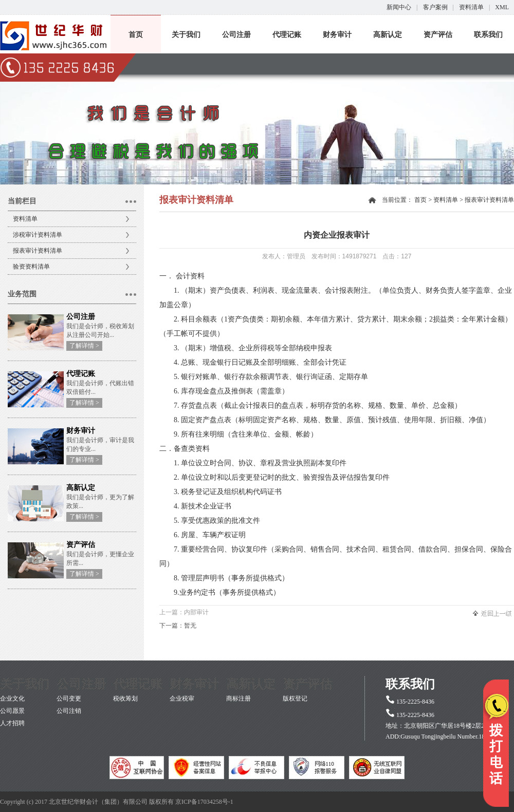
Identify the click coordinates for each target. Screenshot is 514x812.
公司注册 (236, 35)
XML (502, 7)
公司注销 (69, 711)
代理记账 (287, 35)
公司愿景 (12, 711)
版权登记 (295, 698)
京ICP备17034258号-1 (204, 802)
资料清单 (471, 7)
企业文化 (12, 698)
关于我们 (186, 35)
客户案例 (435, 7)
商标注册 (238, 698)
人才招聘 (12, 723)
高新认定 (388, 35)
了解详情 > (84, 346)
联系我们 (488, 35)
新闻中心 (399, 7)
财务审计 (337, 35)
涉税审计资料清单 (38, 235)
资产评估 (438, 35)
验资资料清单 (31, 267)
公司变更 (69, 698)
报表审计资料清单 (38, 251)
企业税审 (182, 698)
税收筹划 (125, 698)
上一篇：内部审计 (184, 612)
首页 (136, 35)
